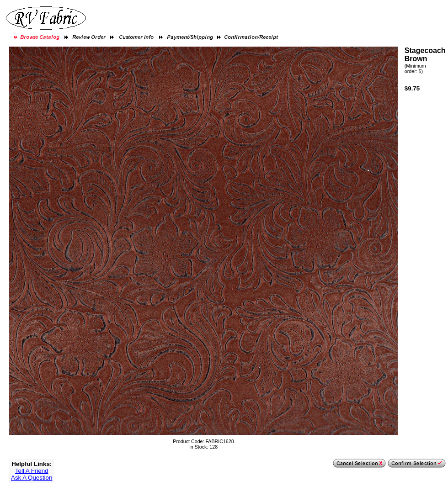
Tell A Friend (32, 471)
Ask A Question (32, 478)
